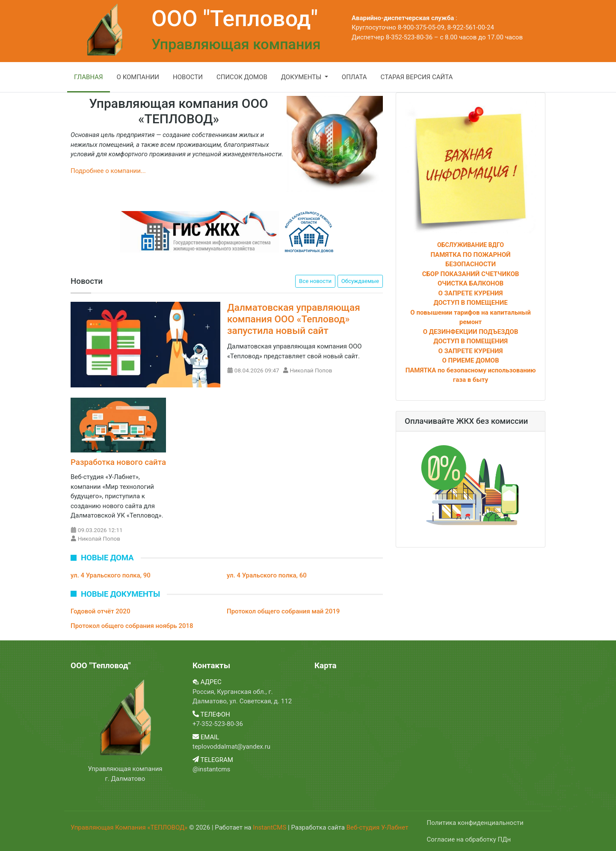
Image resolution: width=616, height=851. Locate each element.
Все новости (315, 281)
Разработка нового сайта (118, 462)
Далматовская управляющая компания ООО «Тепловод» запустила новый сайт (294, 319)
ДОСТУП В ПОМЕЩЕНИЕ (470, 303)
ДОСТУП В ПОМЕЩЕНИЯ (471, 341)
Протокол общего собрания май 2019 (283, 611)
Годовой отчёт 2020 (100, 611)
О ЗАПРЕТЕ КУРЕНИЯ (471, 293)
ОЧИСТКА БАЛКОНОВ (471, 283)
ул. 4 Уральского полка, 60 (267, 575)
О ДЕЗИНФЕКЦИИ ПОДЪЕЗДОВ (471, 332)
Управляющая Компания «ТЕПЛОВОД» (130, 827)
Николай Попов (311, 370)
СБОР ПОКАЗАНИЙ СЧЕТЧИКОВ (471, 274)
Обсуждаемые (360, 281)
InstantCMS (270, 827)
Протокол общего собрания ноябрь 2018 (132, 626)
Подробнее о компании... (108, 171)
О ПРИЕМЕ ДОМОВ (471, 360)
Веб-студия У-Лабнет (378, 827)
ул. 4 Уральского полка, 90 (111, 575)
